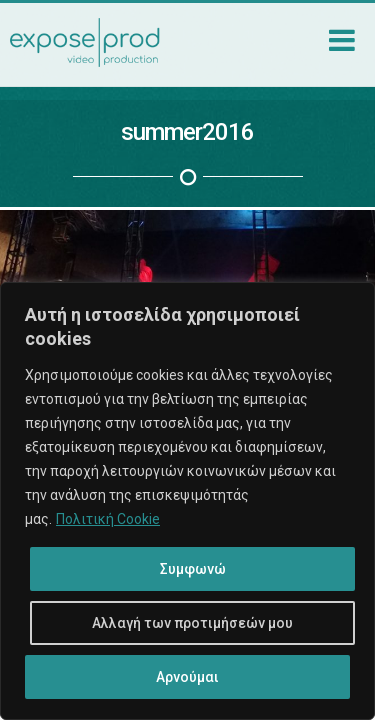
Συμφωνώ (193, 569)
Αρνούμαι (187, 677)
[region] (187, 501)
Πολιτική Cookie (108, 519)
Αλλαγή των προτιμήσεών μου (192, 623)
